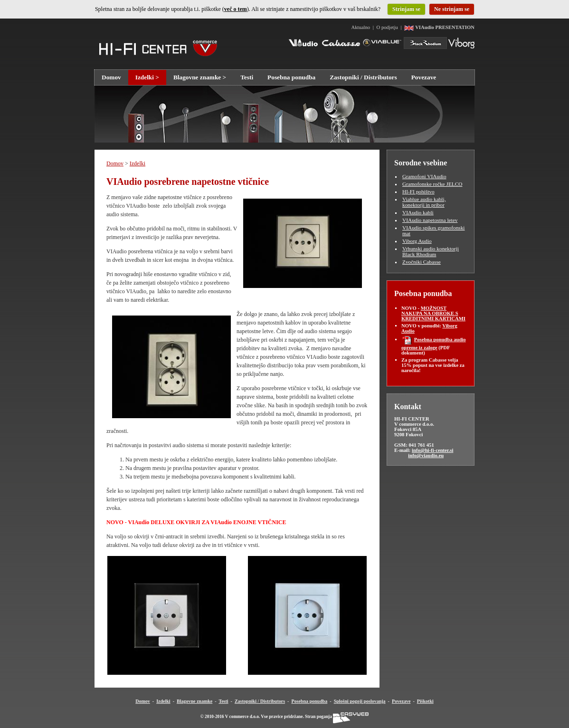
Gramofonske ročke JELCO (432, 184)
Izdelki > (147, 77)
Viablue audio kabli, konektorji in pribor (424, 202)
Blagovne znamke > (200, 77)
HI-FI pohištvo (418, 192)
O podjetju (388, 27)
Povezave (424, 77)
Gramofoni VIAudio (424, 176)
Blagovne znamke (194, 701)
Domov (111, 77)
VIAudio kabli (418, 212)
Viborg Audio (417, 241)
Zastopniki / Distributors (363, 77)
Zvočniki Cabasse (422, 262)
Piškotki (425, 701)
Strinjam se (406, 9)
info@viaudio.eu (426, 455)
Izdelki (138, 163)
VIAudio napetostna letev (430, 220)
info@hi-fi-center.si (432, 450)
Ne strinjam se (452, 9)
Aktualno (361, 27)
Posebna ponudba (291, 77)
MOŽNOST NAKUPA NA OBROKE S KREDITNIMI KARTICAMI (433, 313)
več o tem (236, 9)
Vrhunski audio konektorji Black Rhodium (431, 251)
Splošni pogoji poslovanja (360, 701)
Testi (247, 77)
